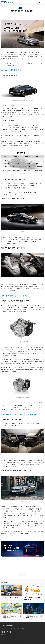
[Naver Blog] (10, 632)
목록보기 (23, 574)
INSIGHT (8, 629)
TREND (3, 629)
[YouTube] (2, 632)
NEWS (18, 629)
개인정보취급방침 (4, 635)
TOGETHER (13, 629)
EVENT (23, 629)
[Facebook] (8, 632)
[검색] (40, 2)
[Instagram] (5, 632)
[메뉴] (43, 2)
